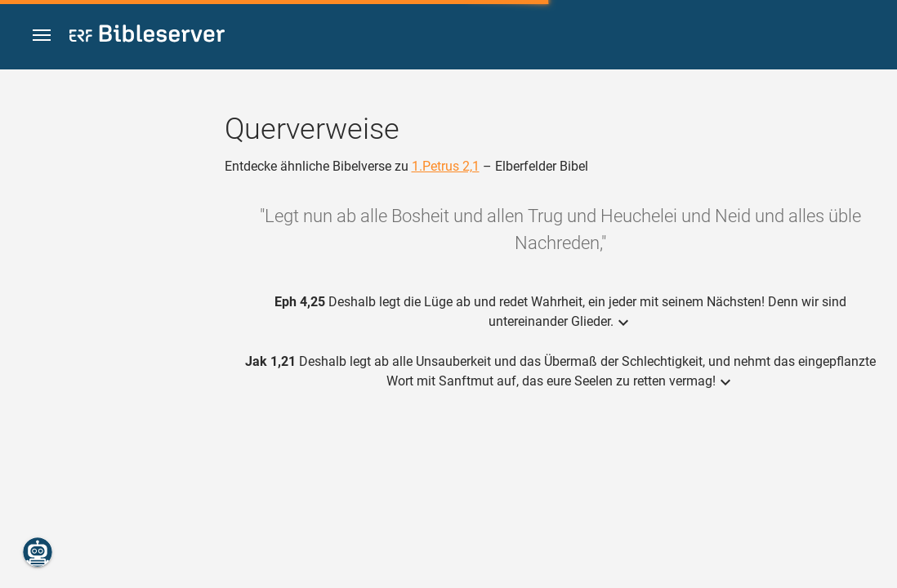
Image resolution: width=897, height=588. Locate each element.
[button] (42, 36)
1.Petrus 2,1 (446, 166)
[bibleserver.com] (147, 36)
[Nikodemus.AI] (38, 552)
